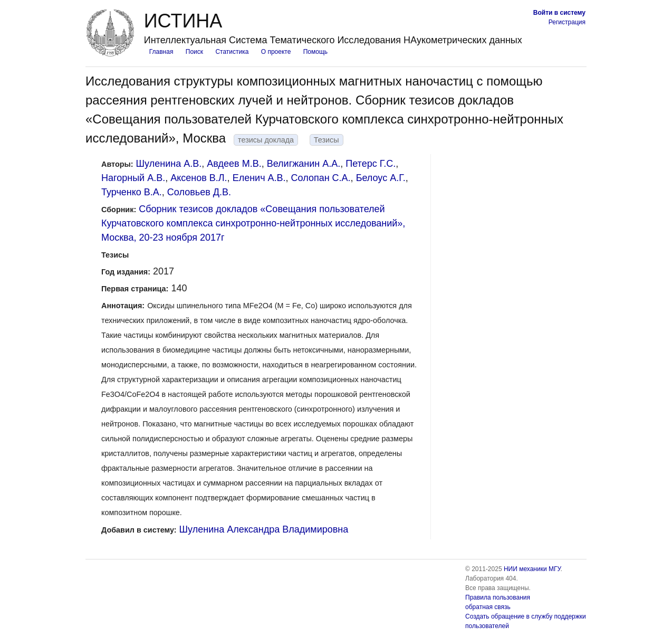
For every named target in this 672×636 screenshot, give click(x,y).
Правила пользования (498, 597)
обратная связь (488, 607)
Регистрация (567, 22)
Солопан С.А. (321, 178)
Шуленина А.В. (169, 164)
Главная (161, 52)
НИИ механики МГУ (532, 569)
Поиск (194, 52)
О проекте (276, 52)
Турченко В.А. (132, 192)
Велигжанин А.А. (304, 164)
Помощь (315, 52)
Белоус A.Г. (381, 178)
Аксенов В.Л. (199, 178)
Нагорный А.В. (133, 178)
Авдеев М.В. (234, 164)
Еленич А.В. (259, 178)
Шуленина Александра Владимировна (264, 529)
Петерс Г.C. (371, 164)
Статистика (232, 52)
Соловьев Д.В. (199, 192)
